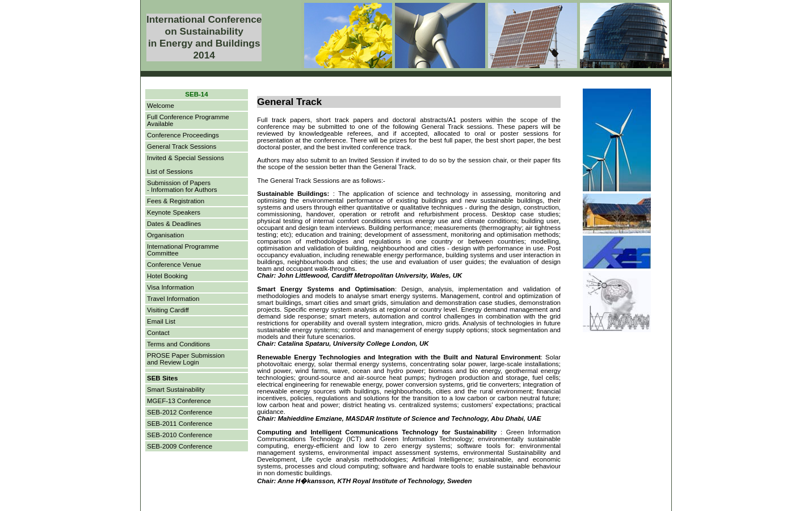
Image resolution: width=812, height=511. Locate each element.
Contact (158, 333)
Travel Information (173, 299)
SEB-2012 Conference (180, 412)
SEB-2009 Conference (180, 446)
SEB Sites (162, 378)
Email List (161, 321)
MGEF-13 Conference (179, 401)
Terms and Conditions (178, 344)
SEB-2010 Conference (180, 435)
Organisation (165, 235)
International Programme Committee (183, 250)
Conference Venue (174, 265)
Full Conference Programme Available (188, 120)
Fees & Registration (176, 201)
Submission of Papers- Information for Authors (182, 186)
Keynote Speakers (174, 212)
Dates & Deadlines (174, 224)
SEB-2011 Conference (180, 424)
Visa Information (171, 287)
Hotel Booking (167, 276)
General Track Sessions (182, 146)
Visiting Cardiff (168, 310)
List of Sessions (170, 171)
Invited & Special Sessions (186, 158)
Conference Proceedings (183, 135)
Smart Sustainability (176, 389)
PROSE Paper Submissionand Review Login (186, 359)
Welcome (161, 106)
